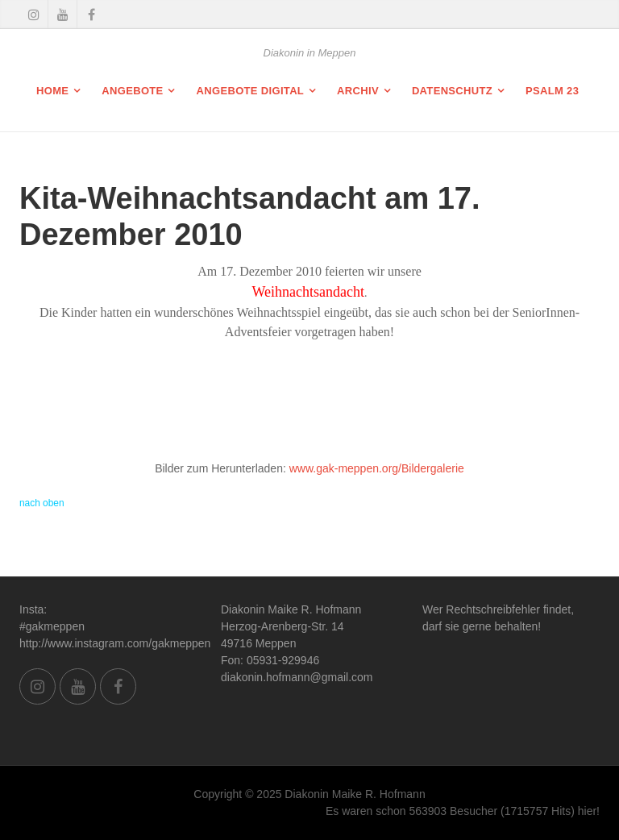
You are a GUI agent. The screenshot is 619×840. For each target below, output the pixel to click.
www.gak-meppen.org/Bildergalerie (377, 468)
